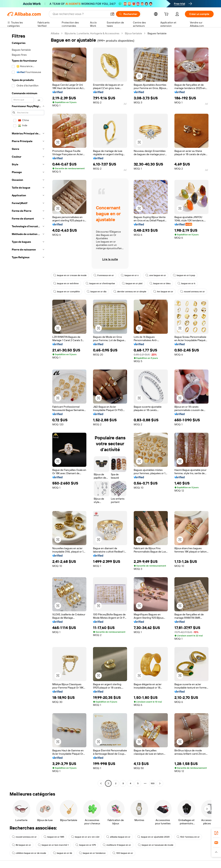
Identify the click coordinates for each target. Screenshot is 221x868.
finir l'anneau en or (188, 837)
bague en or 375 (86, 845)
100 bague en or (123, 853)
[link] (216, 833)
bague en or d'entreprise (100, 283)
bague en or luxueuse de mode (156, 845)
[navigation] (28, 409)
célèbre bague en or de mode (29, 853)
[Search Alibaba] (80, 14)
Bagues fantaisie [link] (157, 33)
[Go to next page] (160, 783)
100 (153, 783)
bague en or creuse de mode (70, 275)
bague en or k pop (184, 275)
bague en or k (186, 283)
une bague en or (156, 275)
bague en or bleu (160, 283)
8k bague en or (21, 845)
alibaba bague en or (118, 837)
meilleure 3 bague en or (117, 845)
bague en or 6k (63, 853)
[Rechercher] (128, 14)
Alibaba (55, 33)
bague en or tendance (92, 853)
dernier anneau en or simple (130, 292)
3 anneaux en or (104, 275)
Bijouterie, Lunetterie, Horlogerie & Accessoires (92, 33)
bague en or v (130, 275)
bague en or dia (97, 292)
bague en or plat (132, 283)
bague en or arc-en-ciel (85, 837)
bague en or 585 (54, 837)
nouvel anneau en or (192, 292)
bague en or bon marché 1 (53, 845)
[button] (112, 14)
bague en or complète (66, 292)
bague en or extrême (66, 283)
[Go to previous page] (101, 783)
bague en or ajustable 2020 (154, 837)
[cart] (167, 15)
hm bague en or (163, 292)
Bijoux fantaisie (133, 33)
